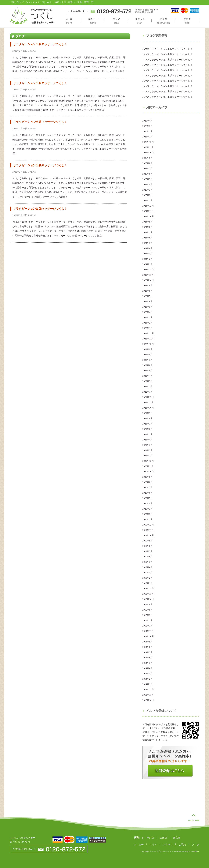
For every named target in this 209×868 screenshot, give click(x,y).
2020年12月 (148, 461)
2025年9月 (148, 158)
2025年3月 (148, 190)
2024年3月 (148, 254)
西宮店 (177, 838)
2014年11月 (148, 631)
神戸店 (150, 838)
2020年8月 (148, 482)
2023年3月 (148, 317)
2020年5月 (148, 498)
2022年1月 (148, 392)
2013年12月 (148, 690)
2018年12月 (148, 589)
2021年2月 (148, 450)
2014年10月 (148, 636)
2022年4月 (148, 376)
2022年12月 (148, 333)
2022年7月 (148, 360)
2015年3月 (148, 615)
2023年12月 (148, 270)
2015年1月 (148, 626)
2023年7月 (148, 296)
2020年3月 (148, 509)
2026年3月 (148, 126)
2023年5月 (148, 307)
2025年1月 (148, 200)
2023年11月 (148, 275)
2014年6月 (148, 658)
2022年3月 (148, 381)
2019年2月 (148, 578)
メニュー (92, 21)
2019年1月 (148, 583)
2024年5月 (148, 243)
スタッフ (140, 21)
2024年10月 (148, 216)
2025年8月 (148, 163)
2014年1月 (148, 684)
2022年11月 (148, 339)
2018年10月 (148, 599)
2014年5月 (148, 663)
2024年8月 (148, 227)
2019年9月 (148, 541)
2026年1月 (148, 137)
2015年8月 (148, 610)
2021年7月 (148, 424)
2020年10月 (148, 472)
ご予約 (163, 21)
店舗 (69, 21)
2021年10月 (148, 408)
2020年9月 (148, 477)
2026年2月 (148, 131)
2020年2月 (148, 514)
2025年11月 (148, 147)
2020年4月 (148, 503)
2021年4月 (148, 440)
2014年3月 (148, 674)
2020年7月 (148, 488)
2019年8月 (148, 546)
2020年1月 (148, 519)
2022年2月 (148, 387)
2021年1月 (148, 456)
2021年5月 (148, 434)
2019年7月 (148, 551)
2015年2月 (148, 620)
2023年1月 (148, 328)
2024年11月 (148, 211)
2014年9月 (148, 642)
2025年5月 (148, 179)
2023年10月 (148, 280)
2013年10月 (148, 700)
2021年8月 (148, 418)
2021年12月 (148, 397)
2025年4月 (148, 185)
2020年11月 (148, 466)
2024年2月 (148, 259)
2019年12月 (148, 525)
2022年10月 (148, 344)
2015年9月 (148, 604)
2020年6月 (148, 493)
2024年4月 (148, 248)
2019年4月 (148, 567)
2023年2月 (148, 323)
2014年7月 (148, 652)
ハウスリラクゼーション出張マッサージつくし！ (168, 49)
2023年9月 (148, 286)
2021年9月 (148, 413)
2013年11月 (148, 695)
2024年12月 (148, 206)
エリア (116, 21)
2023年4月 (148, 312)
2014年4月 (148, 668)
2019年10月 (148, 535)
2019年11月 (148, 530)
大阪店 (163, 838)
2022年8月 (148, 355)
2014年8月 (148, 647)
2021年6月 (148, 429)
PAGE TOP (193, 820)
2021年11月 (148, 402)
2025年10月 (148, 153)
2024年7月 (148, 232)
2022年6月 (148, 365)
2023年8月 (148, 291)
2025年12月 (148, 142)
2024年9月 (148, 222)
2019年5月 (148, 562)
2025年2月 (148, 195)
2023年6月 (148, 301)
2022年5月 (148, 371)
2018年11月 (148, 594)
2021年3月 (148, 445)
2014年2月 (148, 679)
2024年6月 (148, 238)
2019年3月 (148, 573)
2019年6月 (148, 557)
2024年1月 (148, 264)
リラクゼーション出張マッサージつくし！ (40, 44)
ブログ (187, 21)
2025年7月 (148, 169)
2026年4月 (148, 121)
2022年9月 (148, 349)
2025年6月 (148, 174)
